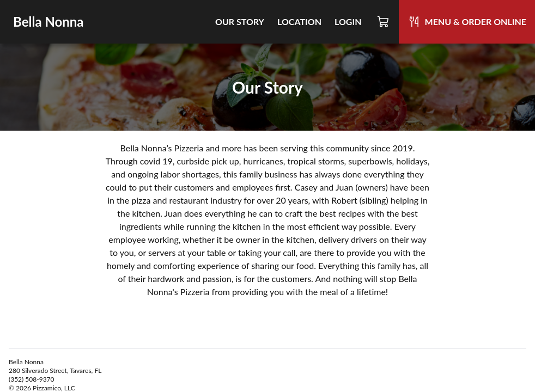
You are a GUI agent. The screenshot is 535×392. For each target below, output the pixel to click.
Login (348, 22)
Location (299, 22)
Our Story (240, 22)
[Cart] (384, 22)
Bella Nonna (48, 22)
